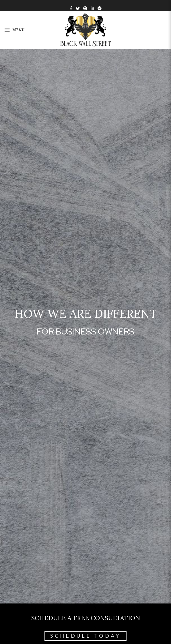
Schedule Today (85, 636)
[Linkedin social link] (92, 8)
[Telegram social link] (100, 8)
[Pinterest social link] (85, 8)
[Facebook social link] (71, 8)
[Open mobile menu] (14, 30)
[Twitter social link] (78, 8)
